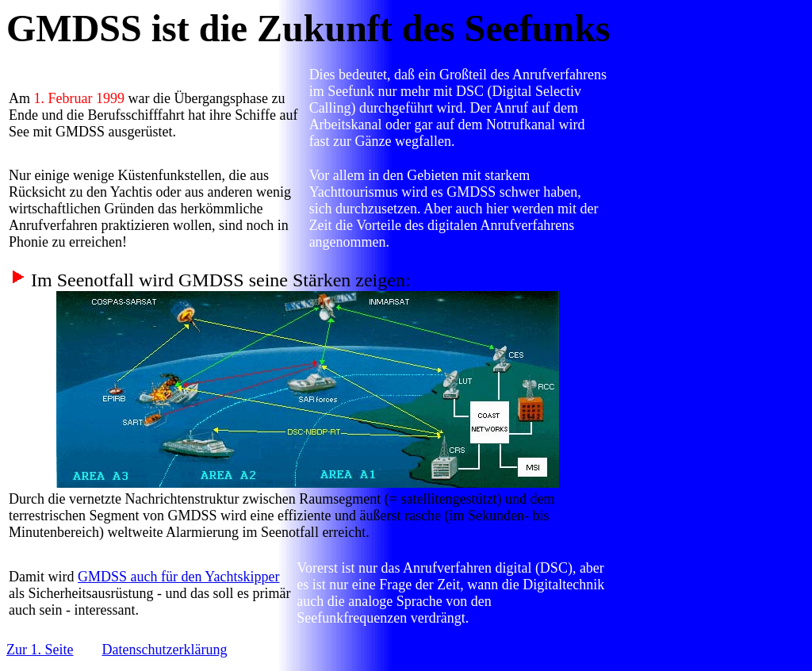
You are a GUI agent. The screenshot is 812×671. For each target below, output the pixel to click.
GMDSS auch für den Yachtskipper (178, 577)
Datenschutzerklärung (164, 650)
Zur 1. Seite (40, 650)
